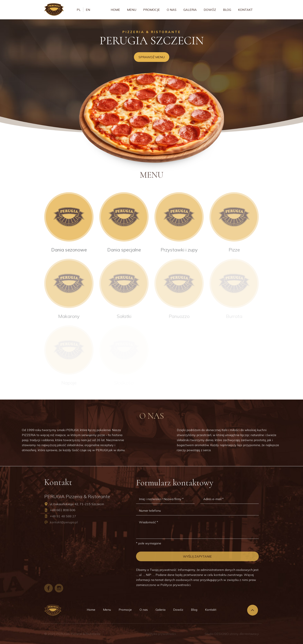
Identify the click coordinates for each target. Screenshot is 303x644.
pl (79, 10)
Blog (227, 10)
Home (115, 10)
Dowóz (210, 10)
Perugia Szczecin (152, 41)
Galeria (190, 10)
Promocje (151, 10)
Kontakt (245, 10)
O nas (172, 10)
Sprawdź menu (152, 57)
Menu (132, 10)
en (88, 10)
